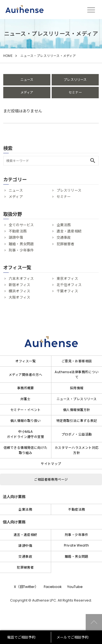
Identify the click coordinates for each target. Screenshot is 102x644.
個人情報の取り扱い (26, 421)
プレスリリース (75, 80)
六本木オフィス (21, 279)
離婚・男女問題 (21, 244)
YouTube (75, 587)
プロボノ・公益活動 (77, 434)
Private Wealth (77, 545)
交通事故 (64, 237)
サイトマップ (51, 464)
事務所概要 (26, 388)
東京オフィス (67, 279)
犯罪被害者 (66, 244)
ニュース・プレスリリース (77, 399)
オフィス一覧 (25, 361)
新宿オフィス (19, 285)
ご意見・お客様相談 (77, 361)
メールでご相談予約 (72, 637)
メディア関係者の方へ (26, 375)
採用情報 (77, 388)
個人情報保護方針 (77, 410)
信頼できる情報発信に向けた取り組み (26, 450)
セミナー (75, 92)
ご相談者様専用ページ (51, 479)
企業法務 (64, 225)
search (93, 161)
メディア (27, 92)
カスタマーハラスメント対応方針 (77, 450)
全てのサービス (21, 225)
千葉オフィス (67, 291)
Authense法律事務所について (77, 375)
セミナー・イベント (26, 410)
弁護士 (25, 399)
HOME (8, 56)
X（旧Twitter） (26, 587)
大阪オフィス (19, 297)
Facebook (53, 587)
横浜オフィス (19, 291)
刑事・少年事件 (21, 250)
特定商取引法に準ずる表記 (77, 421)
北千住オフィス (69, 285)
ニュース (27, 80)
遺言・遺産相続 (69, 231)
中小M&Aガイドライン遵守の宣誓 (25, 434)
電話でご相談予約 (21, 637)
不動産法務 (18, 231)
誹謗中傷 (16, 237)
